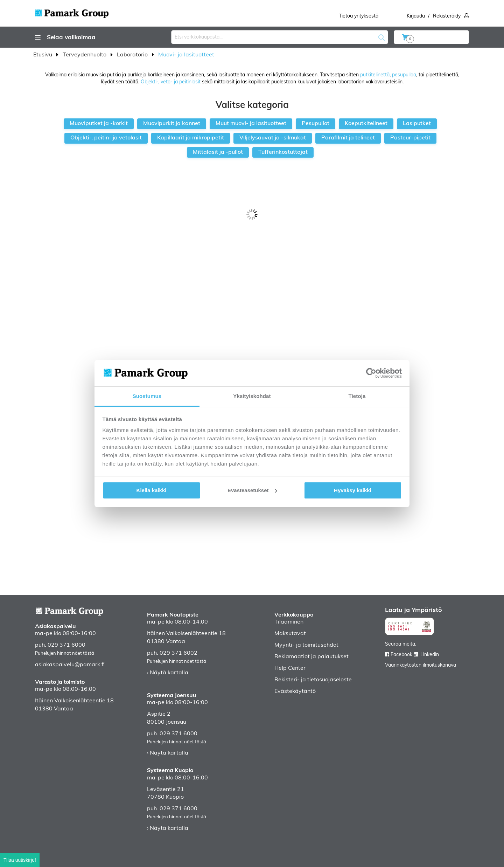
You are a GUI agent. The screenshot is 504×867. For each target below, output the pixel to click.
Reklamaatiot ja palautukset (311, 657)
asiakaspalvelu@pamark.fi (70, 665)
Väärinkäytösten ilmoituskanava (421, 665)
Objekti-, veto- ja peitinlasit (171, 82)
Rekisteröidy (447, 16)
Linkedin (430, 655)
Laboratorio (133, 55)
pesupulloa (404, 75)
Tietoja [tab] (357, 396)
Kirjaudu (416, 16)
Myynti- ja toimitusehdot (306, 645)
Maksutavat (290, 634)
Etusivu (43, 55)
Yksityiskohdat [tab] (252, 396)
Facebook (401, 655)
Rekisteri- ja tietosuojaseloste (313, 680)
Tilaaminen (289, 622)
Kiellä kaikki (152, 490)
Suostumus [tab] (147, 396)
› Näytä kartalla (168, 673)
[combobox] (280, 37)
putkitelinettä (375, 75)
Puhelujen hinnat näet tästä (65, 653)
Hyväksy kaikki (353, 490)
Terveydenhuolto (85, 55)
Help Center (290, 668)
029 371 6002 (178, 653)
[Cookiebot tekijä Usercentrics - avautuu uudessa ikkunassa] (371, 373)
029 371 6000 (66, 645)
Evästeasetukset (252, 490)
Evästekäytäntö (295, 691)
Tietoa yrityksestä (359, 16)
